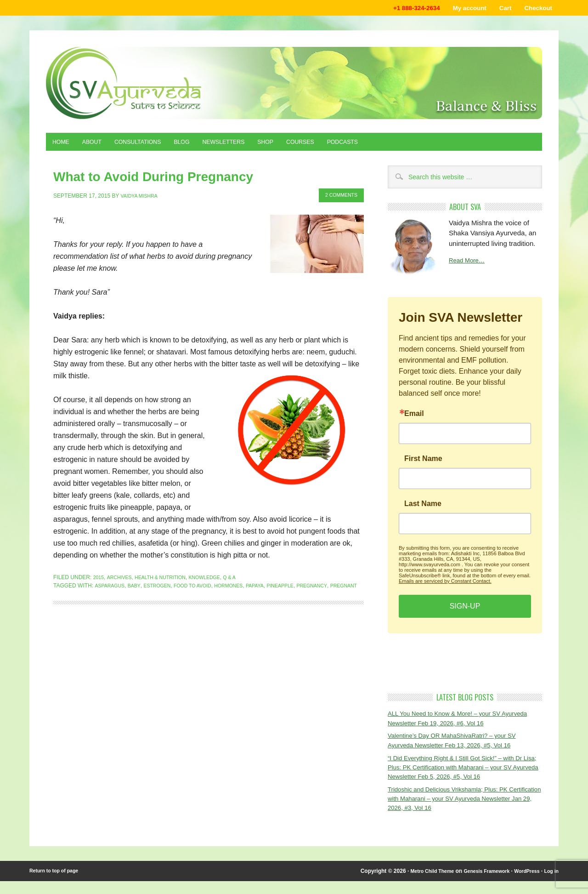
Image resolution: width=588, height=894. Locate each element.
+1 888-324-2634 (396, 9)
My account (457, 9)
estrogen (164, 586)
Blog (201, 146)
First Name (423, 463)
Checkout (535, 9)
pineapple (303, 586)
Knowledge (219, 578)
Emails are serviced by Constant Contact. (445, 586)
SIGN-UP (465, 611)
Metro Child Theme (417, 884)
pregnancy (338, 586)
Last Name (423, 508)
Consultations (151, 146)
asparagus (112, 586)
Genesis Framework (478, 884)
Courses (336, 146)
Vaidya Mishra (142, 196)
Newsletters (249, 146)
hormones (245, 586)
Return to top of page (57, 884)
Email (414, 418)
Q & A (246, 578)
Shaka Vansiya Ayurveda (294, 85)
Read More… (469, 266)
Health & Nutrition (168, 578)
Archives (122, 578)
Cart (498, 9)
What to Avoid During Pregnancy (125, 179)
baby (138, 586)
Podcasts (385, 146)
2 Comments (338, 196)
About (98, 146)
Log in (550, 884)
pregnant (69, 594)
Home (63, 146)
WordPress (523, 884)
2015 (99, 578)
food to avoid (204, 586)
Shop (297, 146)
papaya (274, 586)
